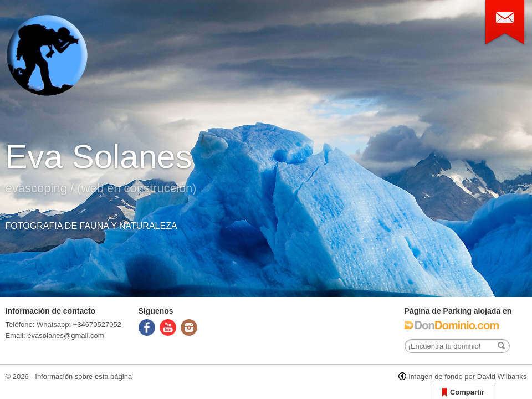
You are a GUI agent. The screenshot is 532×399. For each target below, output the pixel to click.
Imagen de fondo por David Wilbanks (467, 377)
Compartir (463, 393)
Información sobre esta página (83, 377)
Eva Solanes (99, 157)
